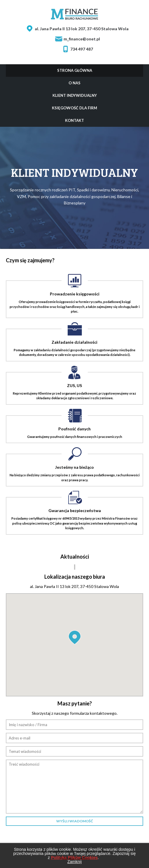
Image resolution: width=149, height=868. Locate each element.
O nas (74, 83)
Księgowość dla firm (74, 108)
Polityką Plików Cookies (74, 858)
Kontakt (74, 120)
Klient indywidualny (75, 95)
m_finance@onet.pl (82, 39)
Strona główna (75, 70)
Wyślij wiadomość (75, 821)
